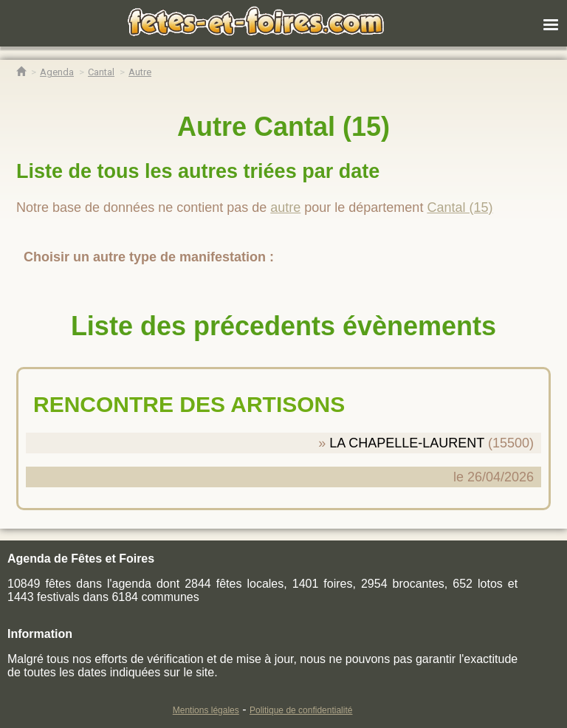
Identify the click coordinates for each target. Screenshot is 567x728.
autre (285, 207)
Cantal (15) (460, 207)
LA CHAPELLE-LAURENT (407, 443)
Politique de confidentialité (301, 710)
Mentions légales (206, 710)
